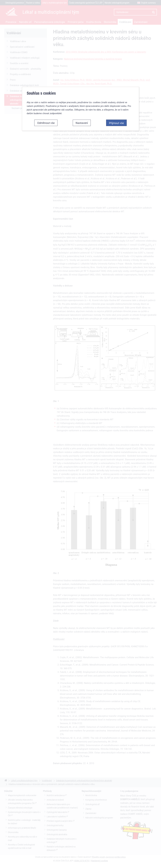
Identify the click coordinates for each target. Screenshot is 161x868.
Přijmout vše (116, 117)
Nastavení (82, 117)
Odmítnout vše (46, 117)
